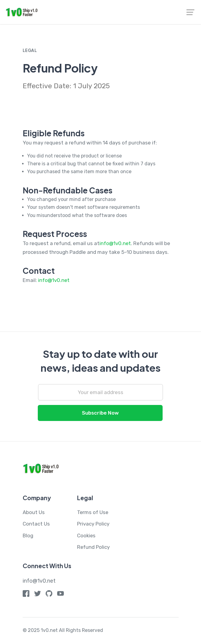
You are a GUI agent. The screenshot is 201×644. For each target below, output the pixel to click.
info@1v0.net (115, 244)
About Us (34, 513)
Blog (28, 536)
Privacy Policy (93, 525)
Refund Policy (94, 548)
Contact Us (36, 525)
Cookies (87, 536)
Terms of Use (93, 513)
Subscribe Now (100, 413)
